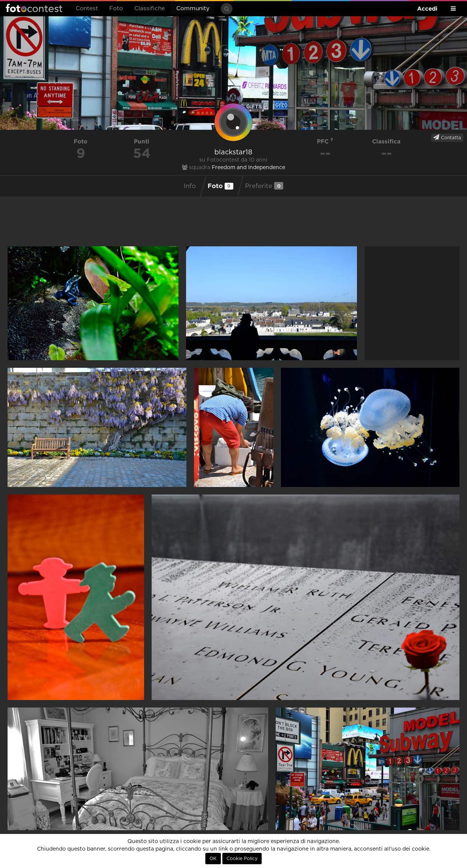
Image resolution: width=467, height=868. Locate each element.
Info (190, 186)
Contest (87, 9)
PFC (325, 141)
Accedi (427, 9)
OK (213, 859)
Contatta (447, 137)
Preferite (264, 186)
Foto (116, 9)
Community (193, 9)
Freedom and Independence (248, 168)
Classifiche (150, 9)
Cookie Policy (242, 859)
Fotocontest (34, 8)
